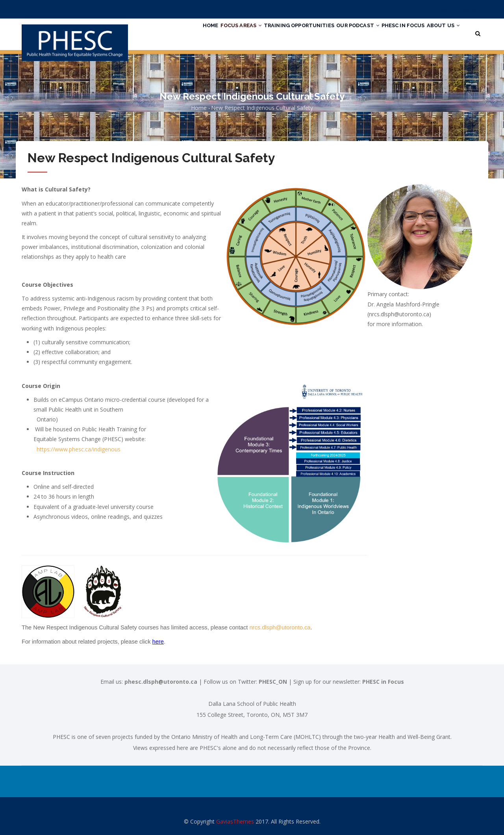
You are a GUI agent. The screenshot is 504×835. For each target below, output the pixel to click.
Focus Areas (213, 33)
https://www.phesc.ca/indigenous (79, 449)
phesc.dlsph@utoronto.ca (161, 682)
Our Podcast (343, 33)
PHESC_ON (273, 682)
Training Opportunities (277, 33)
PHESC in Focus (394, 33)
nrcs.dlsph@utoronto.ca (280, 627)
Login (440, 9)
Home (176, 33)
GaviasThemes (235, 821)
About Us (440, 33)
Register (466, 9)
